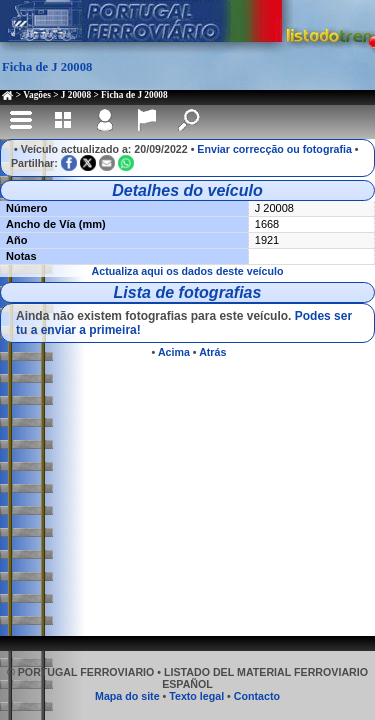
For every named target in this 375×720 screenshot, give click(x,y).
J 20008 (76, 95)
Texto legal (196, 696)
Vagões (37, 95)
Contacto (257, 696)
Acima (174, 352)
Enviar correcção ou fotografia (274, 149)
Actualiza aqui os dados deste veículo (188, 271)
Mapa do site (127, 696)
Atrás (212, 352)
